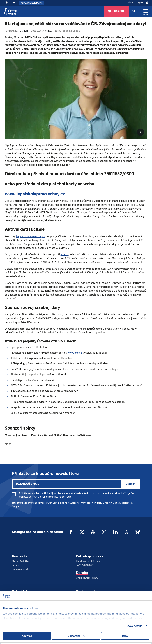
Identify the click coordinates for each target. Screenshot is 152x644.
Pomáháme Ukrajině (32, 3)
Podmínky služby (113, 503)
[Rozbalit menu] (146, 11)
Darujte (82, 572)
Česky (131, 3)
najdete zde (65, 497)
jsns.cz (65, 254)
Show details (134, 626)
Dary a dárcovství (21, 569)
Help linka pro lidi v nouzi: (89, 561)
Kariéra (16, 565)
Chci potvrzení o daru (87, 577)
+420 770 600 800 (85, 565)
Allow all (27, 636)
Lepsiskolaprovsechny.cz (31, 236)
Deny (125, 636)
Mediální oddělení (21, 561)
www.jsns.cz (74, 353)
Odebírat (131, 484)
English (140, 3)
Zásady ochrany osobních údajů (86, 503)
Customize (76, 636)
